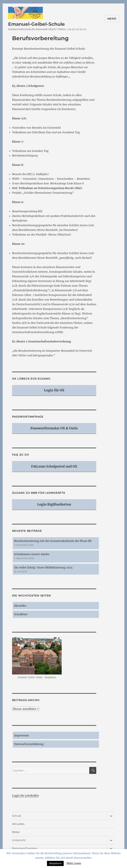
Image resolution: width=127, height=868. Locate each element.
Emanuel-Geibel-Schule (36, 24)
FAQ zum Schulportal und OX (54, 466)
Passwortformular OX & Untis (54, 428)
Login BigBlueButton (54, 504)
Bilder (16, 832)
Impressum (21, 735)
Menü (112, 19)
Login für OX (54, 390)
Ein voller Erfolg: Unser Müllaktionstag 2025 (43, 567)
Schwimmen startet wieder (32, 554)
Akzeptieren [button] (55, 863)
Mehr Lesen (74, 863)
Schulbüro (21, 614)
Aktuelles (20, 606)
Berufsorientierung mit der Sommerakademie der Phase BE (53, 541)
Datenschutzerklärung (29, 744)
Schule (17, 816)
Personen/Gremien (25, 848)
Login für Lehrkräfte (25, 795)
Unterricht (19, 840)
